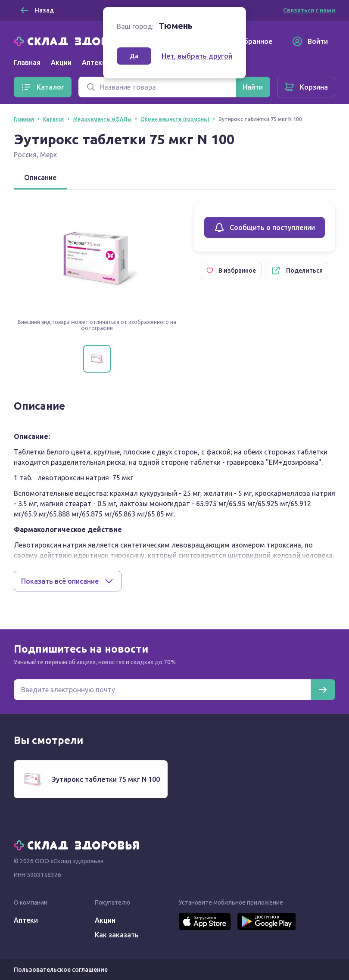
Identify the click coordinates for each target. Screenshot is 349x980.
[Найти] (253, 87)
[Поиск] (157, 87)
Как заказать (117, 935)
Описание (40, 177)
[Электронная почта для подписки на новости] (162, 690)
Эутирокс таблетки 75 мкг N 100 (106, 779)
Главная (27, 62)
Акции (61, 62)
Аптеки (26, 920)
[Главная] (78, 40)
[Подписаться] (323, 690)
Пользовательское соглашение (61, 970)
